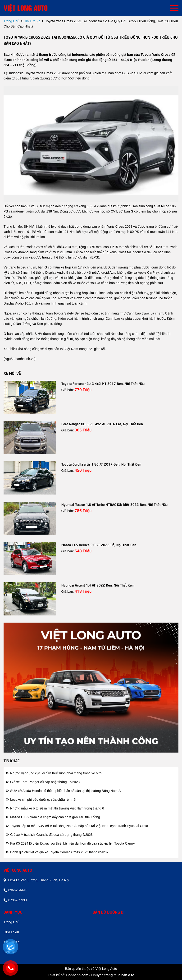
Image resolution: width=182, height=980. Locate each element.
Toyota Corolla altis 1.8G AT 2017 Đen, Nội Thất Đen (101, 464)
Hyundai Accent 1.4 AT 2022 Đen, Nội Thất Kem (98, 585)
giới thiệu (11, 932)
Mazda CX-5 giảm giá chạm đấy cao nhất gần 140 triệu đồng (53, 817)
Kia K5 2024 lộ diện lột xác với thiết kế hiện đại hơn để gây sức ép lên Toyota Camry (70, 843)
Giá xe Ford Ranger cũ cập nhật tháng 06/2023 (43, 782)
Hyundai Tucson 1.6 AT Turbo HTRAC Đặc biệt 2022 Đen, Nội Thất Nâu (114, 504)
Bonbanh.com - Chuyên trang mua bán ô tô (100, 975)
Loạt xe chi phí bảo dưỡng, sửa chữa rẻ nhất (41, 800)
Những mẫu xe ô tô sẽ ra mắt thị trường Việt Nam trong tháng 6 (55, 808)
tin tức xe (32, 21)
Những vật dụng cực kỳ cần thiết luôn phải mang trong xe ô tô (54, 773)
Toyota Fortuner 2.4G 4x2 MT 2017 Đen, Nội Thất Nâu (103, 383)
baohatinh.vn (25, 359)
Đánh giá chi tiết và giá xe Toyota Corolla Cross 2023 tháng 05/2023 (58, 852)
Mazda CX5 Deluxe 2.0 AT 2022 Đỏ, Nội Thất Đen (99, 545)
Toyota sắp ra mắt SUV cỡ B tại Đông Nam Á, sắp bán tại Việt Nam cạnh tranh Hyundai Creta (77, 826)
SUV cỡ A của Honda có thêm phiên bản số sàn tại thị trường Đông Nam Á (63, 791)
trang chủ (11, 21)
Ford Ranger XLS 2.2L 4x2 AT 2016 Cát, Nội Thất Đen (102, 424)
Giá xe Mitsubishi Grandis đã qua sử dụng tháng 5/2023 (49, 835)
